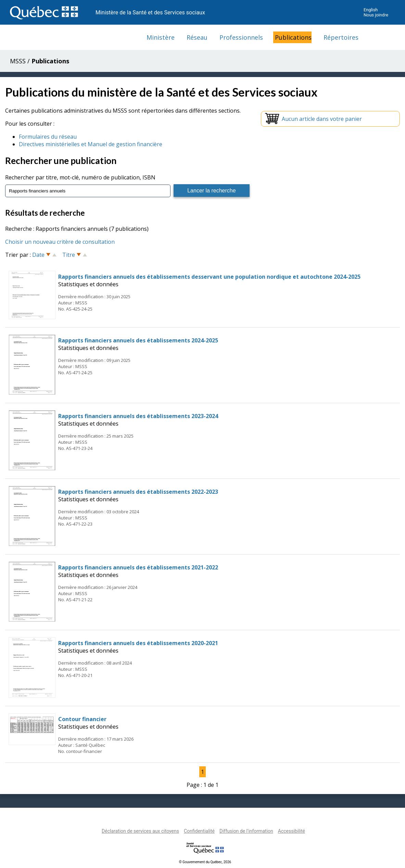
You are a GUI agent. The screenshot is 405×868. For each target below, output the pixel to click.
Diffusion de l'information (246, 831)
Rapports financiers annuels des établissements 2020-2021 (138, 643)
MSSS (18, 61)
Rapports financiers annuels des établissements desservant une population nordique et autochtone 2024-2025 (209, 277)
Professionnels (241, 37)
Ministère (161, 37)
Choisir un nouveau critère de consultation (60, 242)
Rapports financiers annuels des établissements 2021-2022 (138, 567)
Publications (293, 37)
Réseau (197, 37)
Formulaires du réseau (48, 137)
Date (38, 255)
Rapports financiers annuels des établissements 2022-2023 (138, 492)
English (371, 10)
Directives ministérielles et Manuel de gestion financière (91, 144)
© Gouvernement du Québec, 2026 (205, 862)
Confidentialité (199, 831)
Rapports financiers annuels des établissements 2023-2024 (138, 416)
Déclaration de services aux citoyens (140, 831)
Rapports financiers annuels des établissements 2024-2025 (138, 340)
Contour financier (82, 719)
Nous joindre (376, 15)
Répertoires (341, 37)
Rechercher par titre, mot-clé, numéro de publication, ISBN (80, 177)
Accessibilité (292, 831)
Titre (69, 255)
